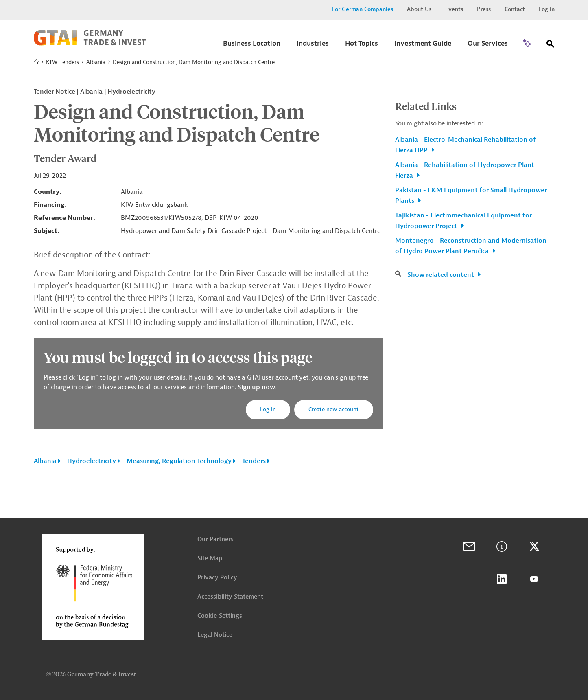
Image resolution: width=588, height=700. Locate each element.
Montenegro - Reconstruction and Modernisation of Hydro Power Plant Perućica (471, 246)
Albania (96, 62)
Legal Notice (215, 635)
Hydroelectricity (92, 461)
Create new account (334, 409)
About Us (419, 9)
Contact (515, 9)
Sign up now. (256, 387)
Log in (547, 9)
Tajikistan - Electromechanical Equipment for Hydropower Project (463, 221)
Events (454, 9)
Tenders (254, 461)
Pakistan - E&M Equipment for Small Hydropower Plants (471, 195)
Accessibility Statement (230, 597)
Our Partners (215, 539)
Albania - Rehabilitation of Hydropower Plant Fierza (465, 170)
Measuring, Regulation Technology (179, 461)
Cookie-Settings (220, 616)
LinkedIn (502, 579)
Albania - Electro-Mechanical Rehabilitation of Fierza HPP (466, 145)
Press (484, 9)
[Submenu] (252, 46)
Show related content (442, 275)
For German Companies (363, 9)
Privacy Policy (217, 578)
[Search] (551, 45)
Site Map (210, 558)
